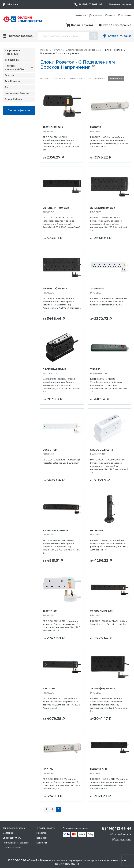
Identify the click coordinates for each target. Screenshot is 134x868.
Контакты (125, 15)
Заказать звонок (120, 4)
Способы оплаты (12, 838)
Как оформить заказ (14, 828)
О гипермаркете (46, 828)
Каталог (81, 15)
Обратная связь (122, 839)
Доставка (96, 15)
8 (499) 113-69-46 (91, 4)
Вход (107, 25)
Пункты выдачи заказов (16, 843)
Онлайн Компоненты (43, 860)
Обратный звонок (121, 834)
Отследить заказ (120, 36)
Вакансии (42, 838)
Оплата (110, 15)
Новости (41, 833)
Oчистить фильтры (19, 110)
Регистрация (122, 25)
